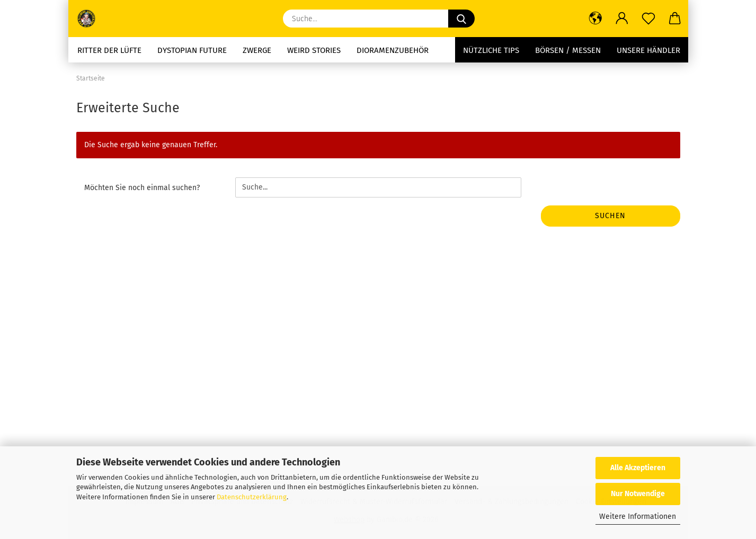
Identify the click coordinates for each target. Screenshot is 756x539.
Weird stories (314, 50)
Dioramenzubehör (393, 50)
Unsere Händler (648, 50)
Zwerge (257, 50)
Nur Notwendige (638, 494)
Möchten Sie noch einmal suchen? (142, 188)
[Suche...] (461, 19)
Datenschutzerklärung (252, 497)
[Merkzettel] (648, 19)
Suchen (610, 216)
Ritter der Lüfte (109, 50)
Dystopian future (192, 50)
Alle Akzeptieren (638, 468)
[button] (595, 19)
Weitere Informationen (638, 516)
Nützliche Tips (491, 50)
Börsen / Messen (568, 50)
